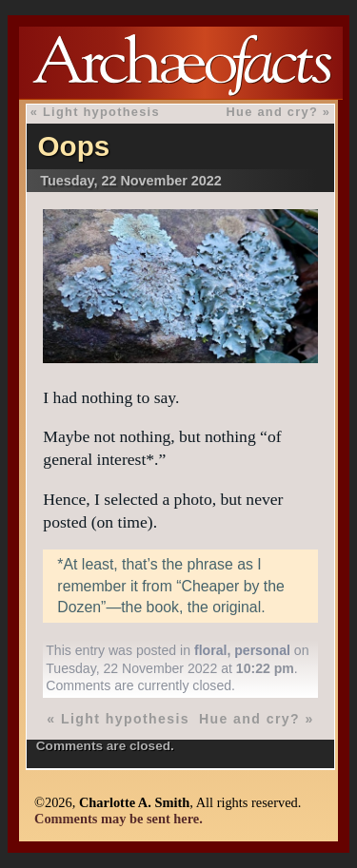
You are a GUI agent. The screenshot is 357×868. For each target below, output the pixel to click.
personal (262, 650)
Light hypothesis (101, 112)
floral (210, 650)
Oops (74, 146)
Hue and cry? (272, 112)
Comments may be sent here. (119, 819)
